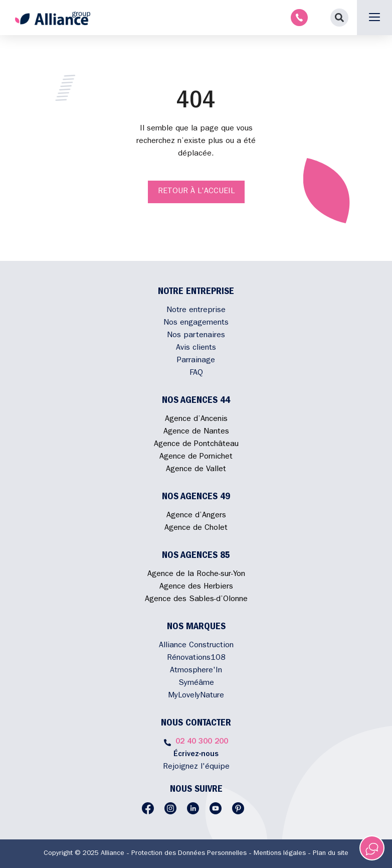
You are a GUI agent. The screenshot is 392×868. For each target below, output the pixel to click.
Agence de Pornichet (196, 457)
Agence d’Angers (196, 516)
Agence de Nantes (196, 432)
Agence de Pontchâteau (196, 445)
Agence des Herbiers (196, 587)
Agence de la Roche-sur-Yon (196, 574)
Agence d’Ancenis (196, 419)
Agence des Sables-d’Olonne (196, 600)
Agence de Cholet (196, 528)
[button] (339, 18)
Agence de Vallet (196, 470)
